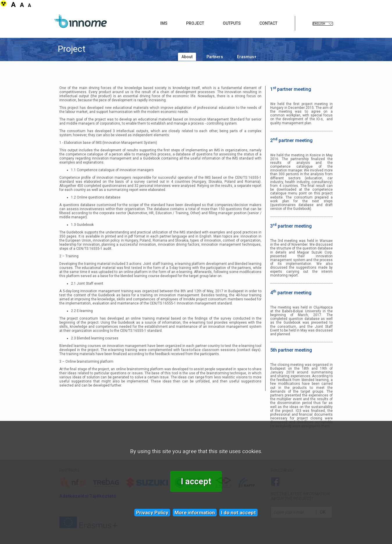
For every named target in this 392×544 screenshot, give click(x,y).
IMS (164, 23)
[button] (4, 5)
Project (195, 23)
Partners (215, 57)
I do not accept (238, 513)
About (187, 57)
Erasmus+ (247, 57)
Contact (268, 23)
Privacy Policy (152, 513)
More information (195, 513)
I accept (196, 481)
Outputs (232, 23)
